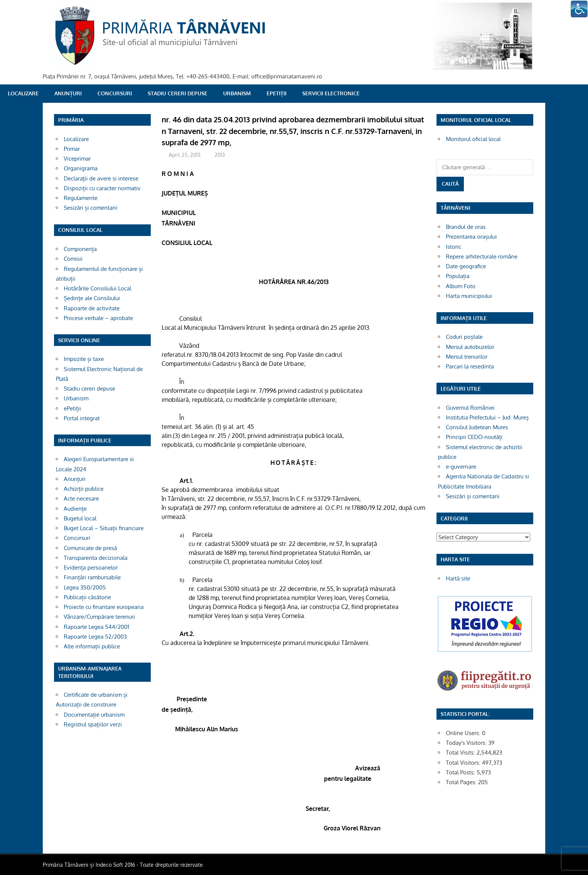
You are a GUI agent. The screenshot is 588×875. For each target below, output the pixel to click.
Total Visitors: (464, 763)
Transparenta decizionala (96, 558)
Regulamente (81, 198)
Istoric (454, 247)
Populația (458, 276)
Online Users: (464, 733)
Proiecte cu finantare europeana (104, 607)
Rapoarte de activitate (92, 308)
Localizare (23, 93)
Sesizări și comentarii (91, 208)
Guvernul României (470, 408)
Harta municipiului (469, 296)
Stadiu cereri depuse (178, 93)
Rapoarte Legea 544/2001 (97, 627)
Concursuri (115, 93)
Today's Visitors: (467, 743)
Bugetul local (80, 518)
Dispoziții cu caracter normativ (102, 188)
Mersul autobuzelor (470, 347)
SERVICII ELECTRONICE (331, 93)
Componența (80, 249)
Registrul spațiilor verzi (93, 724)
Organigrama (81, 168)
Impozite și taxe (84, 359)
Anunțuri (68, 93)
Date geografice (466, 266)
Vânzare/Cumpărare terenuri (99, 617)
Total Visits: (461, 752)
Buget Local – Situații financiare (104, 528)
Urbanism (237, 93)
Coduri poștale (464, 337)
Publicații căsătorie (87, 597)
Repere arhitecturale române (482, 256)
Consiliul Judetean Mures (477, 427)
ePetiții (277, 93)
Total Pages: (462, 782)
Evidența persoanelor (91, 568)
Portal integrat (82, 418)
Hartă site (458, 578)
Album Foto (461, 286)
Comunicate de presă (90, 548)
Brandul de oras (466, 227)
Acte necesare (81, 498)
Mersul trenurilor (467, 357)
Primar (72, 149)
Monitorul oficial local (473, 139)
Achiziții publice (84, 489)
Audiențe (75, 509)
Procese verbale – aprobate (98, 318)
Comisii (73, 259)
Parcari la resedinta (470, 366)
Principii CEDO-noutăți (474, 437)
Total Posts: (461, 772)
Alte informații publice (92, 646)
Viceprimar (77, 159)
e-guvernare (461, 467)
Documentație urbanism (94, 715)
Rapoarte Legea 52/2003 (95, 637)
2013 (220, 155)
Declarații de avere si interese (101, 178)
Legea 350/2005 (85, 587)
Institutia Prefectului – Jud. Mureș (487, 417)
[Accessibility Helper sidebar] (579, 9)
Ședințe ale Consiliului (92, 298)
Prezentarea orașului (471, 237)
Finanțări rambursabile (92, 577)
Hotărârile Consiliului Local (97, 288)
